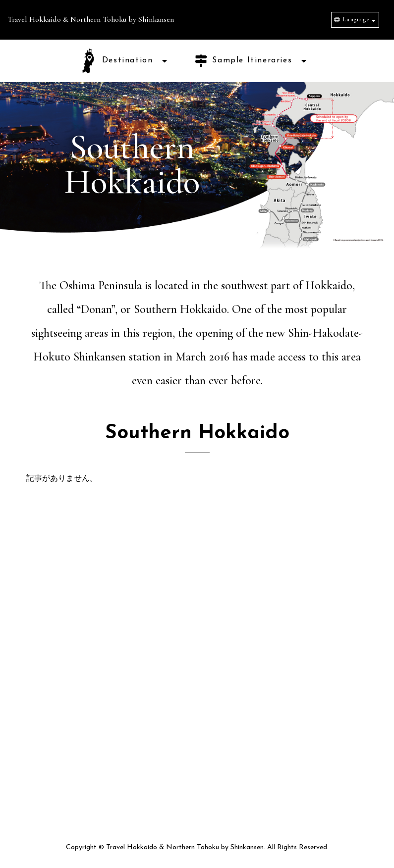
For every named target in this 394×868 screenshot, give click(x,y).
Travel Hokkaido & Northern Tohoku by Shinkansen (91, 19)
